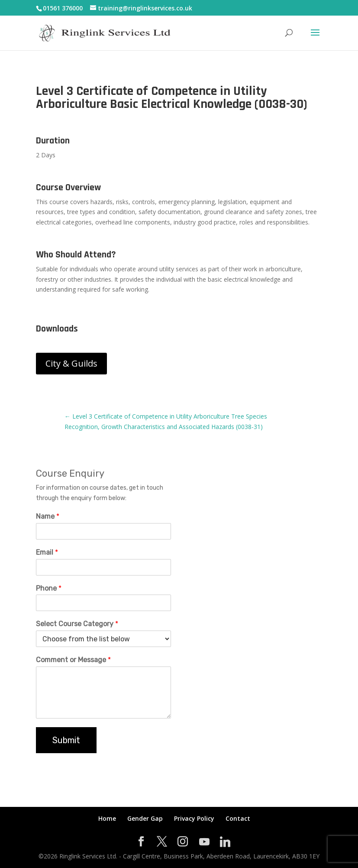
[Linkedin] (225, 842)
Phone (49, 588)
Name (48, 516)
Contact (238, 818)
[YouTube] (204, 842)
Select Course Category (77, 624)
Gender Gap (145, 818)
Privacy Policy (194, 818)
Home (107, 818)
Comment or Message (73, 660)
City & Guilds (71, 363)
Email (47, 552)
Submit (66, 740)
